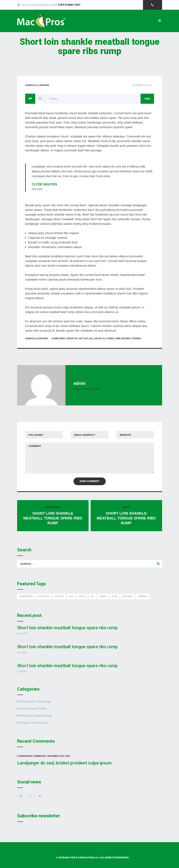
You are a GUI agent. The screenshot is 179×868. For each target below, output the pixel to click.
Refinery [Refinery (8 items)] (127, 596)
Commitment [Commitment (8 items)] (26, 596)
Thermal (137, 339)
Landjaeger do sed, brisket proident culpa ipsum (64, 763)
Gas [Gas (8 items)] (71, 596)
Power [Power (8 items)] (103, 596)
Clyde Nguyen (44, 184)
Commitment (58, 339)
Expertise (72, 339)
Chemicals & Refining (37, 85)
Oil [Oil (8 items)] (92, 596)
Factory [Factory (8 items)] (59, 596)
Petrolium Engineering (36, 716)
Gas (91, 339)
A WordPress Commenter (32, 756)
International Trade (33, 708)
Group (98, 339)
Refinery (126, 339)
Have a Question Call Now (51, 5)
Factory (83, 339)
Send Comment (90, 481)
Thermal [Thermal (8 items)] (143, 596)
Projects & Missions (34, 723)
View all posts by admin (87, 389)
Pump (117, 339)
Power (110, 339)
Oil (104, 339)
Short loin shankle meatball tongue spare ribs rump (67, 628)
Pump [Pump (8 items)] (115, 596)
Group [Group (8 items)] (82, 596)
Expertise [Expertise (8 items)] (43, 596)
